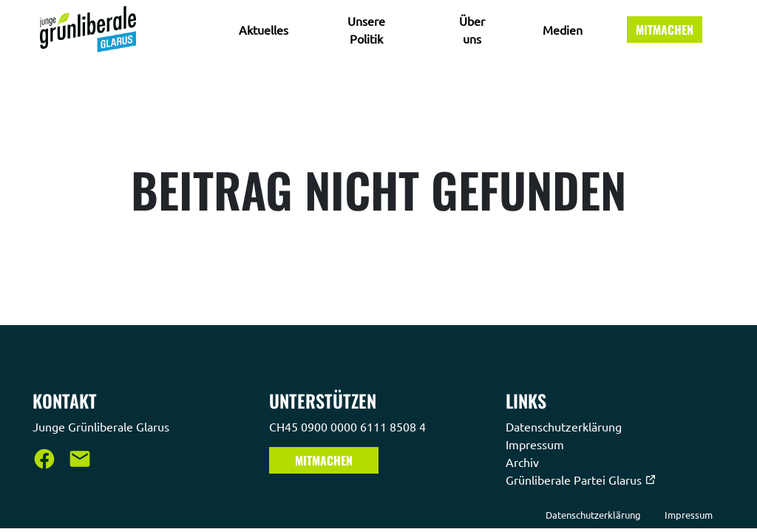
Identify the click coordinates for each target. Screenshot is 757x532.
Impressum (536, 444)
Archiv (524, 462)
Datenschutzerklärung (565, 426)
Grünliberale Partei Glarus (581, 480)
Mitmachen (665, 30)
